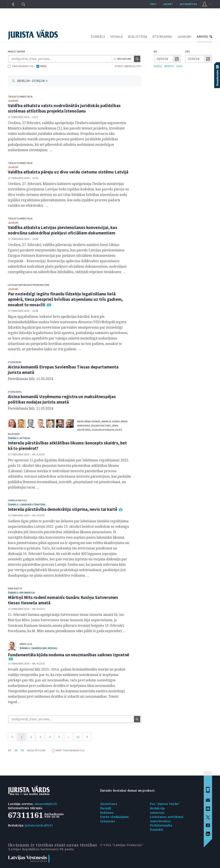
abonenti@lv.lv (46, 804)
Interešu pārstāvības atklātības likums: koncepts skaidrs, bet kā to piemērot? (67, 446)
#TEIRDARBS (162, 37)
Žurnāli (106, 808)
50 (22, 750)
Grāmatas (108, 821)
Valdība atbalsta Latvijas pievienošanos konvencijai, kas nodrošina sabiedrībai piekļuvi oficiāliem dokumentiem (63, 230)
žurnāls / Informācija (21, 593)
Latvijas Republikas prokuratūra (29, 285)
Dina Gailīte (15, 588)
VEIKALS (117, 37)
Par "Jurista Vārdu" (165, 804)
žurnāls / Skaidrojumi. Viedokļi (38, 648)
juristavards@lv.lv (39, 825)
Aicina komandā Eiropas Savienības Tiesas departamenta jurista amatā (63, 370)
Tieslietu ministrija (20, 97)
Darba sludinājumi (114, 817)
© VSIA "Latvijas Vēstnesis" (122, 845)
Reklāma (107, 813)
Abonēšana (109, 804)
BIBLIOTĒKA (138, 37)
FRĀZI (41, 66)
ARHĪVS (202, 37)
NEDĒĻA (158, 66)
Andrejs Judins (111, 421)
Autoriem (157, 813)
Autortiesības (160, 821)
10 (9, 750)
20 (16, 750)
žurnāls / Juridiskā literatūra (27, 504)
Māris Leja (26, 644)
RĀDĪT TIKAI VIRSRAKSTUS (68, 750)
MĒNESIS (169, 66)
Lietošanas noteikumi (167, 817)
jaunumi (13, 101)
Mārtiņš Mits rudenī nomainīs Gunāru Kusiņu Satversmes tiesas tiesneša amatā (63, 600)
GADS (179, 66)
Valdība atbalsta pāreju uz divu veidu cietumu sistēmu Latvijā (68, 172)
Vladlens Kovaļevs (103, 430)
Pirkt (153, 4)
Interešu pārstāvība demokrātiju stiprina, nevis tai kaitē (63, 509)
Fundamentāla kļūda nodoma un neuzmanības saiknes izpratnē (69, 655)
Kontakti (156, 829)
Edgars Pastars (101, 426)
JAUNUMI (184, 37)
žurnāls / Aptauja (19, 438)
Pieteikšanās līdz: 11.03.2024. (31, 379)
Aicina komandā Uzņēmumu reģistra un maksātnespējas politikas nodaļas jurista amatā (62, 399)
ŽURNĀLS (98, 37)
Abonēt (168, 4)
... (68, 737)
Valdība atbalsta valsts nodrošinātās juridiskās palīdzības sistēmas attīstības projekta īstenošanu (64, 108)
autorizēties (188, 4)
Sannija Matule (17, 500)
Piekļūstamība (161, 825)
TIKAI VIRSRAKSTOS (21, 66)
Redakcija (157, 808)
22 (78, 737)
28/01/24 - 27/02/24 (31, 81)
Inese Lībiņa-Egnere (89, 421)
